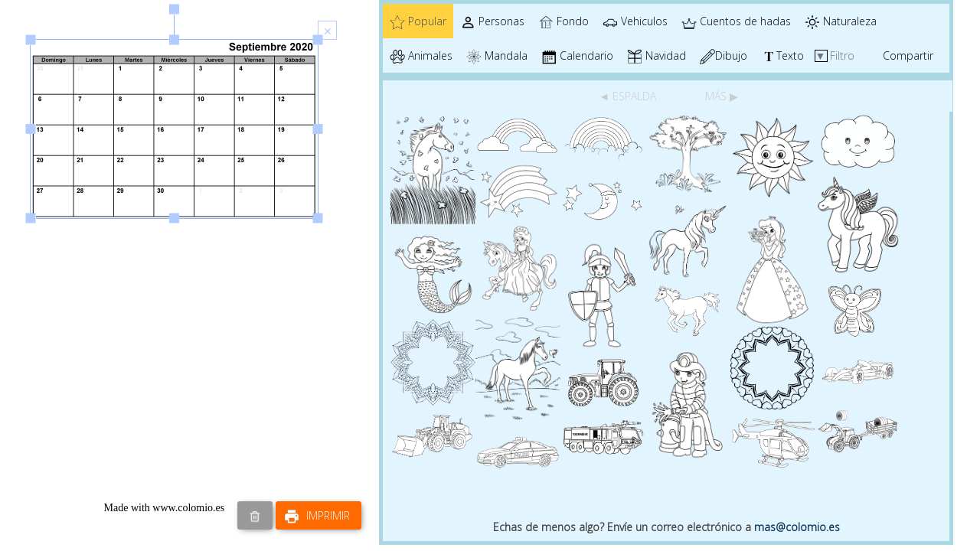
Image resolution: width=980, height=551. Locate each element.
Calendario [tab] (577, 56)
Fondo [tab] (563, 22)
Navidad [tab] (657, 56)
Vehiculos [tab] (635, 22)
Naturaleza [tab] (841, 22)
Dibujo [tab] (724, 56)
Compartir (908, 55)
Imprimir (317, 516)
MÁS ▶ (722, 96)
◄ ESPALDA (629, 96)
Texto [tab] (782, 56)
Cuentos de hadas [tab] (736, 22)
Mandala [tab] (497, 56)
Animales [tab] (421, 56)
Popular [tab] (418, 22)
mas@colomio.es (797, 527)
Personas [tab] (492, 22)
